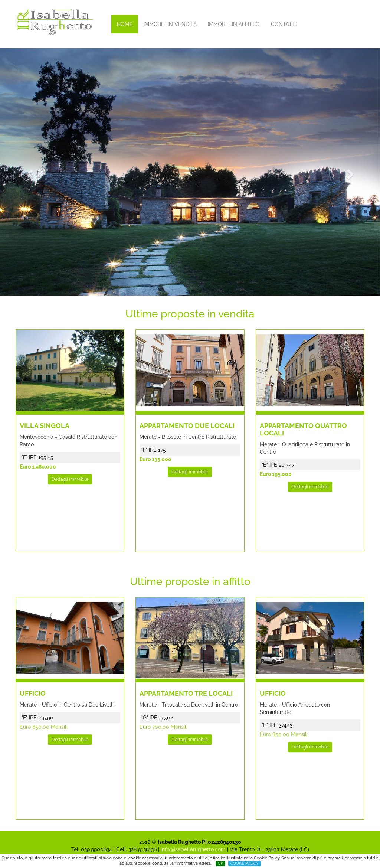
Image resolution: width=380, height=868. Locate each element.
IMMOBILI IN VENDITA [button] (170, 24)
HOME (125, 24)
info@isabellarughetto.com (193, 849)
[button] (29, 172)
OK (220, 863)
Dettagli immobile (70, 479)
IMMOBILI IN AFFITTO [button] (234, 24)
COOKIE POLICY (245, 863)
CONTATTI (284, 24)
